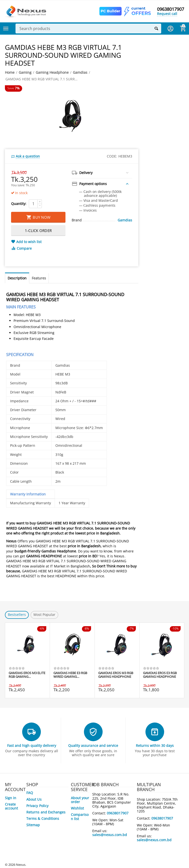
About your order (80, 800)
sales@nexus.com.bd (110, 835)
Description (17, 278)
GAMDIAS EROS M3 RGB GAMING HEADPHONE (116, 675)
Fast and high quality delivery (31, 745)
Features (39, 278)
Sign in (11, 798)
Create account (11, 806)
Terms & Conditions (43, 818)
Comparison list (80, 817)
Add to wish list (26, 242)
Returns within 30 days (155, 745)
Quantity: (19, 204)
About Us (34, 799)
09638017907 (171, 9)
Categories (6, 29)
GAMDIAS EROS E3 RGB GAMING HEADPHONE (160, 675)
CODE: (112, 156)
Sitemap (33, 825)
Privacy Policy (37, 806)
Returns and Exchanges (46, 812)
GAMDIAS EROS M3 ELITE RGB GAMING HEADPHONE (27, 675)
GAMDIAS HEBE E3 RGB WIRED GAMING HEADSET (70, 675)
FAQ (30, 793)
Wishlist (77, 808)
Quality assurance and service (93, 745)
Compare (21, 248)
